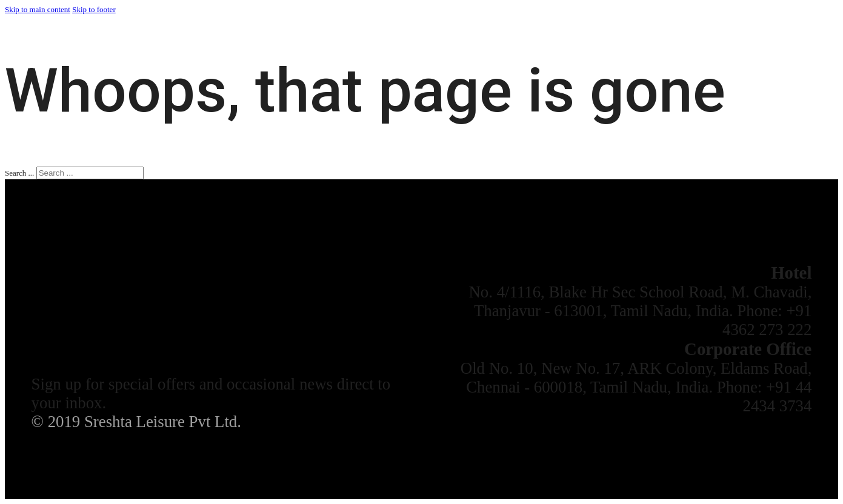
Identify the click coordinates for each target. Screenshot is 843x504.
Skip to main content (38, 9)
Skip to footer (94, 9)
